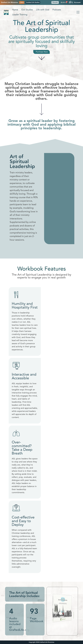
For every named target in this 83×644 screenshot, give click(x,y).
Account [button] (75, 2)
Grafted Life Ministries (9, 2)
